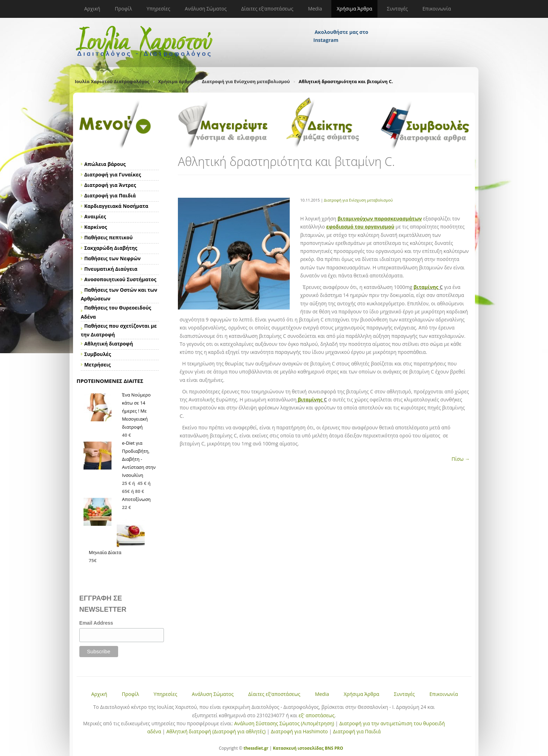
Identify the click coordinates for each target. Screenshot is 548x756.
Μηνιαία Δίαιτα (105, 552)
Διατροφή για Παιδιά (357, 731)
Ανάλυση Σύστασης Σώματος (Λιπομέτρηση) (284, 723)
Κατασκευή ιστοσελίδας (298, 748)
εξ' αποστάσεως (316, 715)
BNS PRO (333, 748)
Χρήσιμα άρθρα (175, 81)
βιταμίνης (427, 287)
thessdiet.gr (256, 748)
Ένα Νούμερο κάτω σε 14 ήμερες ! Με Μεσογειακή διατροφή (136, 411)
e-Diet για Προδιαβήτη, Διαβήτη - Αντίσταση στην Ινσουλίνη (139, 459)
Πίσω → (461, 459)
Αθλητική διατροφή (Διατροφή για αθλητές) (216, 731)
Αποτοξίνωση (136, 499)
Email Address (96, 623)
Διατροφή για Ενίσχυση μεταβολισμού (246, 81)
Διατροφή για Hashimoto (299, 731)
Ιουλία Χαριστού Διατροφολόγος (112, 81)
